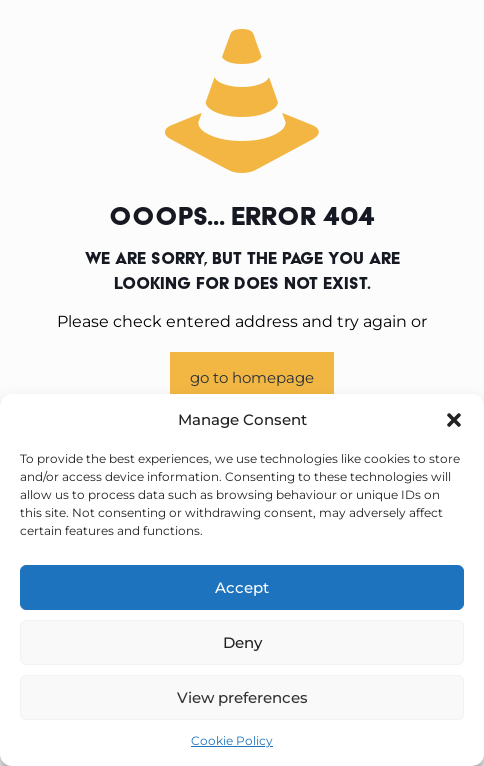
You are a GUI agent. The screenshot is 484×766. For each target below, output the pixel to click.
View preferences (242, 697)
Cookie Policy (232, 740)
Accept (242, 587)
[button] (454, 420)
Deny (242, 642)
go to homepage (252, 377)
